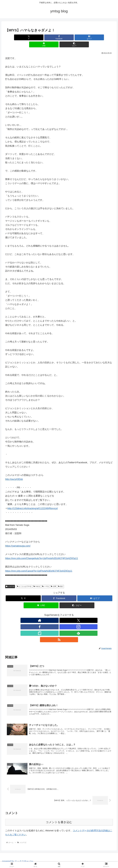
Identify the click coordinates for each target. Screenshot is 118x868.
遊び (61, 579)
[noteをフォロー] (65, 613)
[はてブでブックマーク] (59, 37)
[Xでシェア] (23, 37)
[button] (95, 37)
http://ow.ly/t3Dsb (14, 472)
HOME (30, 860)
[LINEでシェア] (77, 37)
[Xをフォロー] (47, 613)
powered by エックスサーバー (18, 840)
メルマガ (10, 579)
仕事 (53, 579)
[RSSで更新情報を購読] (77, 613)
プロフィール (41, 860)
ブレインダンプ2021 (76, 860)
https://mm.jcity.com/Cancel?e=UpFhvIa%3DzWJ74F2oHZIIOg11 (39, 564)
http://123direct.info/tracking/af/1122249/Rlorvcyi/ (33, 501)
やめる (37, 579)
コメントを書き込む (59, 801)
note (89, 860)
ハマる (45, 579)
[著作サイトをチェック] (41, 613)
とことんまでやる (24, 579)
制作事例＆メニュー (57, 860)
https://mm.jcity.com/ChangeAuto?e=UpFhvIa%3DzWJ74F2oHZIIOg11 (42, 551)
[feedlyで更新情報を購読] (71, 613)
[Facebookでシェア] (41, 37)
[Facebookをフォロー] (53, 613)
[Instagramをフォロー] (59, 613)
